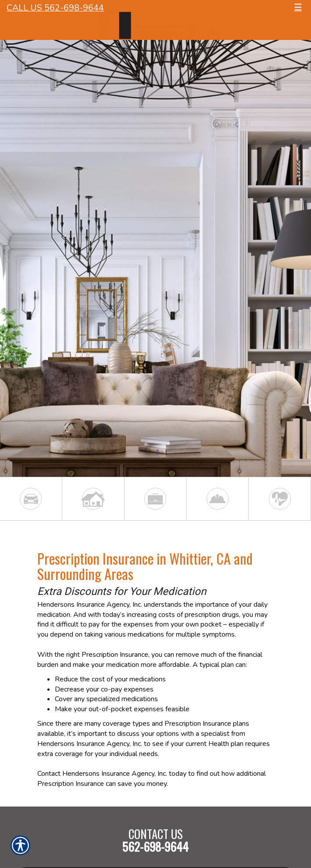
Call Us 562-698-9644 (55, 8)
